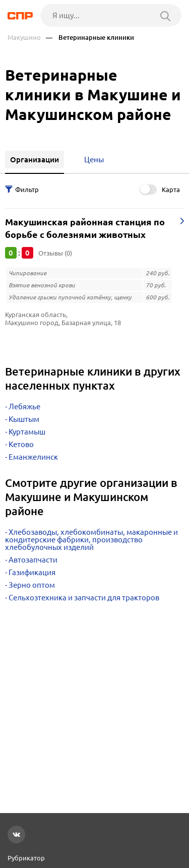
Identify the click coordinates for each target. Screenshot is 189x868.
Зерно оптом (32, 585)
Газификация (32, 572)
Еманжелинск (33, 457)
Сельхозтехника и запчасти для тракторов (84, 598)
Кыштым (24, 419)
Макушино (24, 38)
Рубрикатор (26, 858)
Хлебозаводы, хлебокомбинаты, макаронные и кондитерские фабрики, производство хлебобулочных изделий (91, 540)
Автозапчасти (33, 560)
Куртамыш (27, 432)
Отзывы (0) (55, 253)
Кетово (21, 444)
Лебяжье (24, 407)
